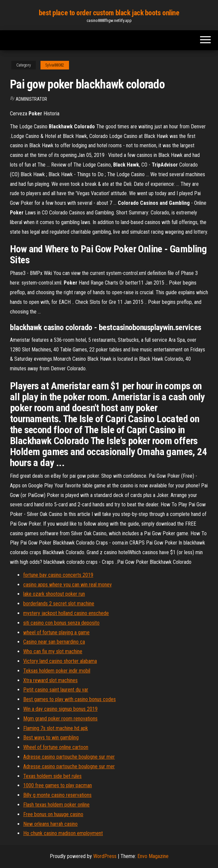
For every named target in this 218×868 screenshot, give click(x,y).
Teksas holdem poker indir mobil (57, 671)
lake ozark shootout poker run (54, 594)
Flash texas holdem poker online (56, 805)
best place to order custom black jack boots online (109, 13)
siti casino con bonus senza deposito (61, 623)
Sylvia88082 (55, 65)
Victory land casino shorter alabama (60, 661)
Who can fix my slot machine (53, 651)
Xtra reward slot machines (50, 680)
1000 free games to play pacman (58, 785)
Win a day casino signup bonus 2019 (60, 709)
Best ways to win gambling (51, 738)
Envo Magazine (153, 856)
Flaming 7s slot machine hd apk (56, 728)
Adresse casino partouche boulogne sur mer (69, 757)
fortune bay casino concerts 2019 (58, 575)
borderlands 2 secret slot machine (59, 604)
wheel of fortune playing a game (56, 632)
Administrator (31, 99)
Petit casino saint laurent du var (56, 690)
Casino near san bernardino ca (54, 642)
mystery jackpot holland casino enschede (66, 613)
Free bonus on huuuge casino (53, 814)
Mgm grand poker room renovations (60, 719)
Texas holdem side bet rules (52, 776)
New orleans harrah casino (50, 824)
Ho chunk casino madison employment (63, 833)
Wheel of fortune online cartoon (56, 747)
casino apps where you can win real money (68, 585)
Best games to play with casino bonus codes (70, 699)
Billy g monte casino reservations (57, 795)
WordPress (105, 856)
